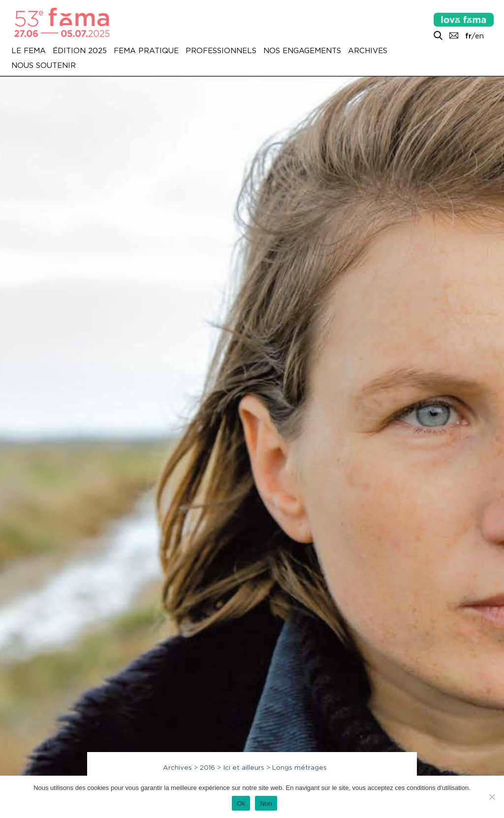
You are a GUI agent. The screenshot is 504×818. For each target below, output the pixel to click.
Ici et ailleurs (244, 767)
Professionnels (221, 51)
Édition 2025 (80, 51)
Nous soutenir (44, 65)
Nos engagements (302, 51)
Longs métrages (299, 767)
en (479, 36)
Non (266, 803)
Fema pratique (146, 51)
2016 (207, 767)
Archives (368, 51)
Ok (241, 803)
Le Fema (29, 51)
